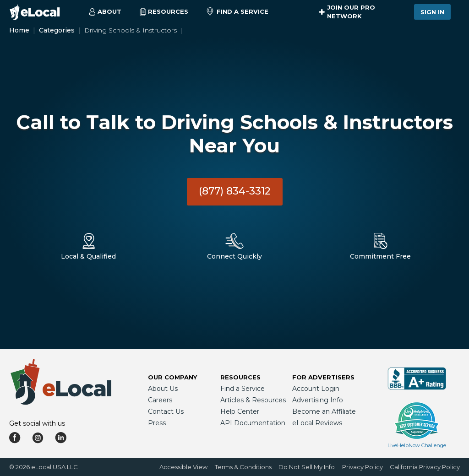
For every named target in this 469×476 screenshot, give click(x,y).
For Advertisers (323, 377)
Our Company (172, 377)
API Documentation (253, 423)
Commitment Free (380, 256)
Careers (160, 400)
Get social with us (37, 423)
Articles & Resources (253, 400)
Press (157, 423)
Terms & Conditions (243, 467)
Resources (240, 377)
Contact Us (166, 411)
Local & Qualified (88, 256)
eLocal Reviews (317, 423)
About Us (163, 389)
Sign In (432, 12)
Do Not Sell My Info (307, 467)
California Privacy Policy (425, 467)
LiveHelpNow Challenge (417, 445)
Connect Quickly (234, 256)
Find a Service (237, 12)
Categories (57, 30)
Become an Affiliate (324, 411)
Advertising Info (318, 400)
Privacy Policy (363, 467)
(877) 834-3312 (235, 191)
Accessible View (183, 467)
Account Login (316, 389)
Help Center (240, 411)
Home (19, 30)
